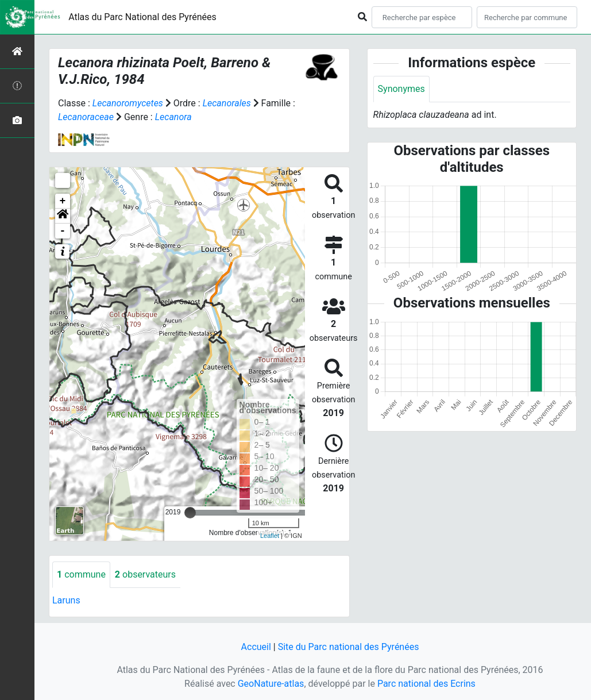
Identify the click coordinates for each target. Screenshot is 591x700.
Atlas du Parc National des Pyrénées (142, 17)
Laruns (66, 600)
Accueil (256, 647)
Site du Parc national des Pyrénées (349, 647)
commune (81, 574)
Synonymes (401, 89)
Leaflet (270, 536)
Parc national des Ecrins (426, 684)
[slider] (190, 513)
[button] (63, 216)
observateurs (145, 574)
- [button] (63, 231)
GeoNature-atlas (271, 684)
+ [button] (63, 201)
